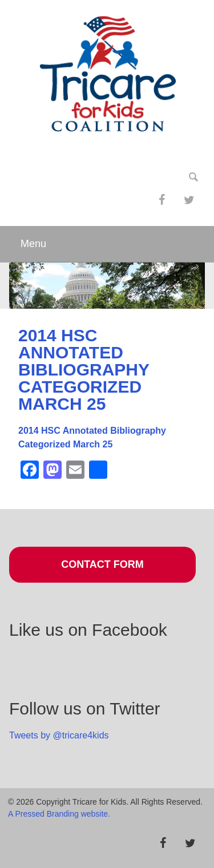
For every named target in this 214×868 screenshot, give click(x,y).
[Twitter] (189, 200)
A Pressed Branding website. (59, 814)
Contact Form (102, 564)
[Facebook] (161, 200)
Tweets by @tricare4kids (59, 735)
